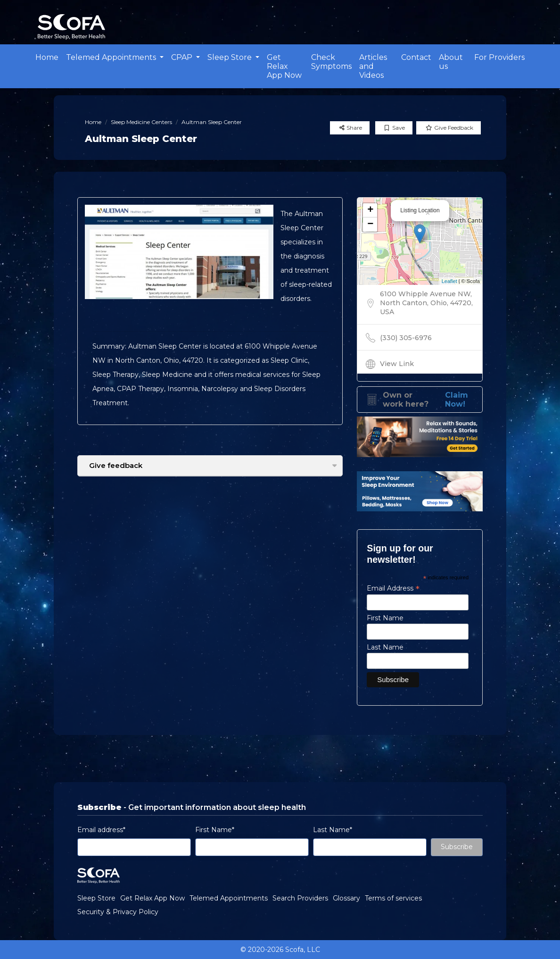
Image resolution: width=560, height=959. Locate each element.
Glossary (346, 898)
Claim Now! (457, 400)
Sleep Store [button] (231, 57)
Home (47, 57)
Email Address (393, 588)
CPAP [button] (183, 57)
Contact (416, 57)
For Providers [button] (499, 57)
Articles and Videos (373, 66)
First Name (385, 618)
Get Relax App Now (284, 66)
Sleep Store (96, 898)
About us (451, 62)
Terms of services (393, 898)
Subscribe (457, 847)
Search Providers (300, 898)
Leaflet (449, 281)
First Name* (215, 830)
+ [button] (370, 210)
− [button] (370, 225)
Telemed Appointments (229, 898)
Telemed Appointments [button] (112, 57)
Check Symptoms (331, 62)
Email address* (101, 830)
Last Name (385, 647)
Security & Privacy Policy (118, 912)
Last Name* (333, 830)
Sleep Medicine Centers (141, 122)
